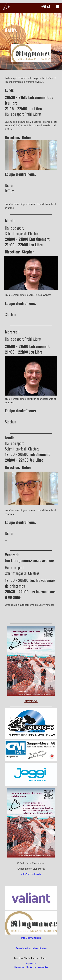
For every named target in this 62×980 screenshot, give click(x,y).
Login (46, 6)
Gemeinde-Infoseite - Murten (31, 949)
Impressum (31, 964)
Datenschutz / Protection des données (31, 967)
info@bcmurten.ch (31, 874)
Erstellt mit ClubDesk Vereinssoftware (30, 958)
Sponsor (31, 701)
